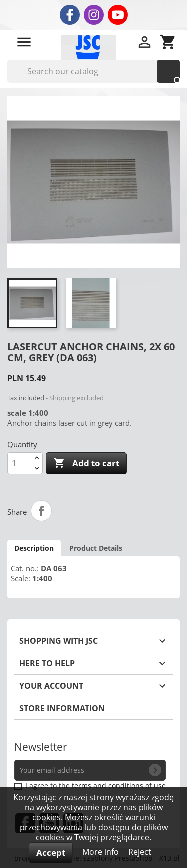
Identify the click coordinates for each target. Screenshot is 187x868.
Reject (140, 852)
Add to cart (86, 463)
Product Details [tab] (96, 548)
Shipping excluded (77, 398)
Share (41, 511)
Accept (51, 852)
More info (101, 852)
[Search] (93, 71)
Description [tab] (34, 548)
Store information (62, 708)
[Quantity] (19, 463)
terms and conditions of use (119, 785)
